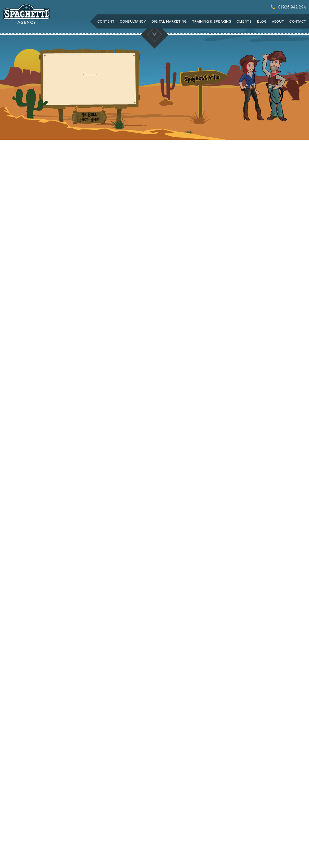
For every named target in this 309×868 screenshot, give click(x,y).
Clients (244, 22)
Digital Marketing (169, 22)
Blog (262, 22)
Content (106, 22)
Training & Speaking (212, 22)
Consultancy (133, 22)
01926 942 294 (288, 7)
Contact (298, 22)
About (278, 22)
